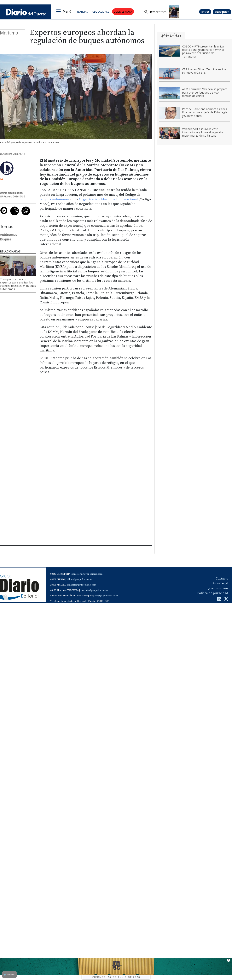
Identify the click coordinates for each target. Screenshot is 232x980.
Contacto (222, 579)
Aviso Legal (220, 583)
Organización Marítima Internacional (108, 199)
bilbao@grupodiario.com (80, 579)
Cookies (9, 974)
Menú (67, 11)
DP (2, 179)
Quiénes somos (218, 588)
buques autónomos (55, 199)
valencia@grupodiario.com (95, 590)
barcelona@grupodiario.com (87, 574)
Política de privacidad (213, 593)
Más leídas (171, 36)
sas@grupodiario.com (106, 596)
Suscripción (222, 12)
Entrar (205, 12)
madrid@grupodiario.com (82, 585)
